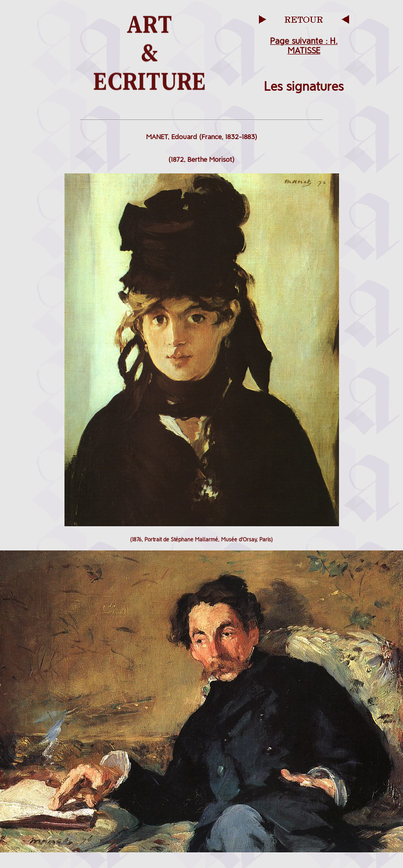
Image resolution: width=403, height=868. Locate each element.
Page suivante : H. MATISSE (304, 46)
